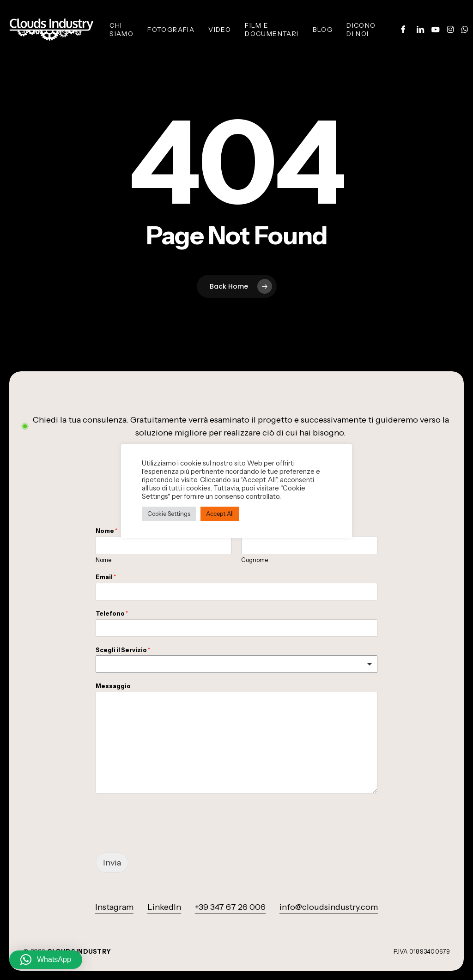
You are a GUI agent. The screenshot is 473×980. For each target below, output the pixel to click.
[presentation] (166, 837)
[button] (46, 960)
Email (106, 577)
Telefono (112, 613)
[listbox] (236, 664)
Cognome (255, 560)
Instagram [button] (114, 907)
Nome (103, 560)
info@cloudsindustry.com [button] (329, 907)
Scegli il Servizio (123, 650)
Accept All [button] (220, 514)
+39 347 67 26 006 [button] (230, 907)
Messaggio (113, 686)
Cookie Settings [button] (169, 514)
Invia (112, 863)
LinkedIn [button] (164, 907)
